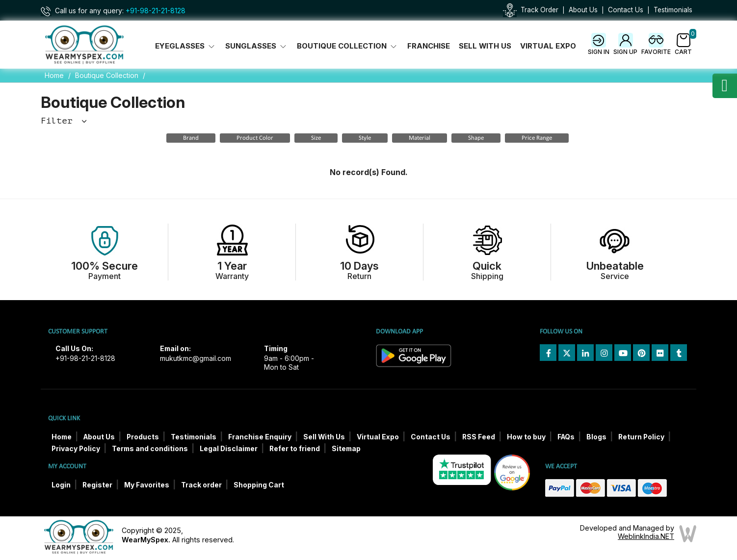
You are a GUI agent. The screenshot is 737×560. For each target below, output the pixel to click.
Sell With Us (485, 46)
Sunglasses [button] (257, 46)
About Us (583, 10)
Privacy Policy (76, 449)
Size (316, 138)
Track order (201, 485)
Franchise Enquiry (260, 437)
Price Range (537, 138)
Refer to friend (295, 449)
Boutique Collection (107, 75)
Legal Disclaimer (229, 449)
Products (143, 437)
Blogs (596, 437)
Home (54, 75)
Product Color (255, 138)
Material (420, 138)
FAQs (566, 437)
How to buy (526, 437)
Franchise (429, 46)
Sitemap (346, 449)
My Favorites (147, 485)
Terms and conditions (150, 449)
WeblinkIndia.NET (646, 536)
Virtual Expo (548, 46)
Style (365, 138)
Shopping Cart (259, 485)
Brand (191, 138)
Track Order (540, 10)
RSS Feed (479, 437)
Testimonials (673, 10)
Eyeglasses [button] (186, 46)
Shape (476, 138)
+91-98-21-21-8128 (156, 11)
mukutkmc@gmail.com (196, 358)
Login (61, 485)
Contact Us (626, 10)
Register (97, 485)
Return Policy (641, 437)
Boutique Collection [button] (348, 46)
